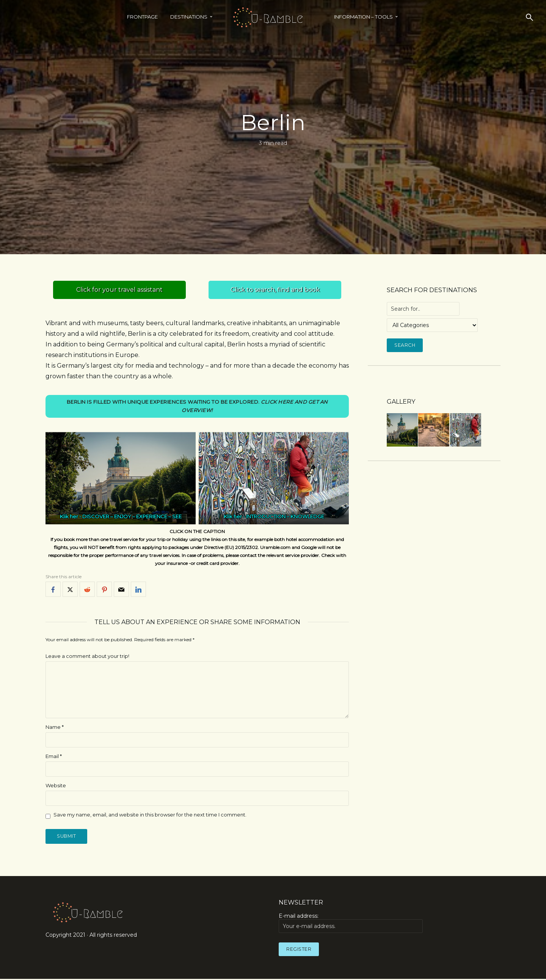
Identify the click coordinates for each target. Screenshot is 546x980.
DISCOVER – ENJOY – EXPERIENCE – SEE (132, 517)
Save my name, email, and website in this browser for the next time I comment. (150, 815)
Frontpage (142, 17)
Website (56, 786)
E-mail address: (351, 924)
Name (55, 727)
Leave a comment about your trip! (87, 657)
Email (54, 757)
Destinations (189, 17)
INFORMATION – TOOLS (363, 17)
